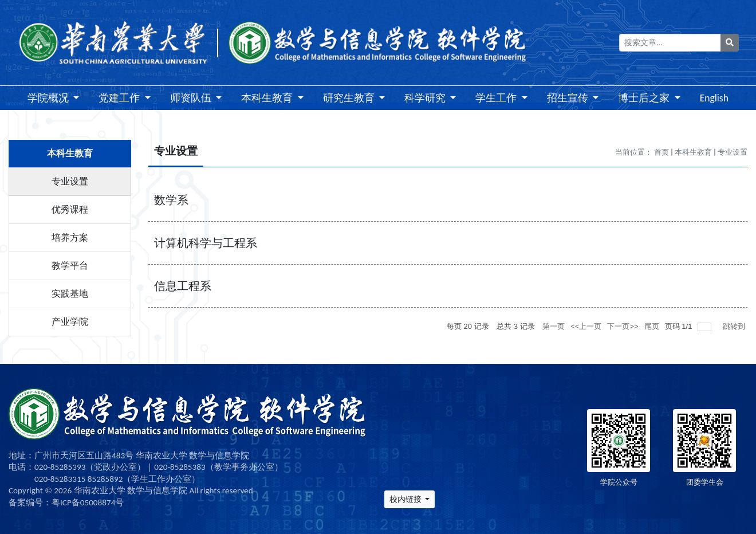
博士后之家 (645, 98)
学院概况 (49, 98)
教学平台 (70, 266)
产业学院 (70, 322)
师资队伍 (192, 98)
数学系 (171, 200)
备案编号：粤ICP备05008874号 (66, 502)
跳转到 (735, 326)
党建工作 (120, 98)
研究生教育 (350, 98)
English (714, 98)
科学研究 (426, 98)
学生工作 (497, 98)
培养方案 (70, 237)
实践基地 (70, 294)
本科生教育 (268, 98)
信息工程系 (183, 286)
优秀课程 (70, 209)
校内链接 (406, 499)
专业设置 (70, 181)
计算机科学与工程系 (206, 243)
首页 (661, 152)
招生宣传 (569, 98)
